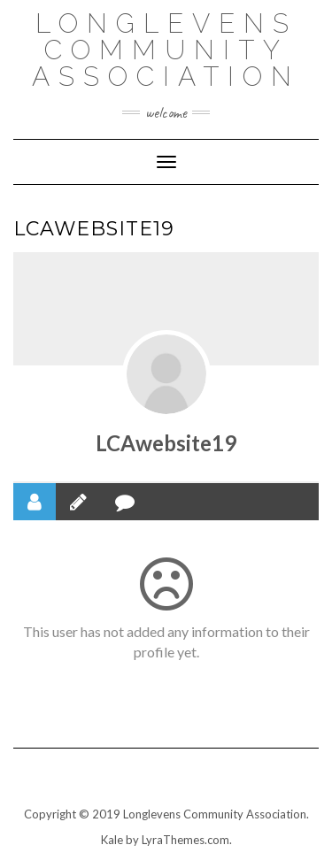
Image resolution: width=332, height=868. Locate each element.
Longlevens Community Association (166, 50)
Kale (112, 840)
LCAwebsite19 (166, 443)
